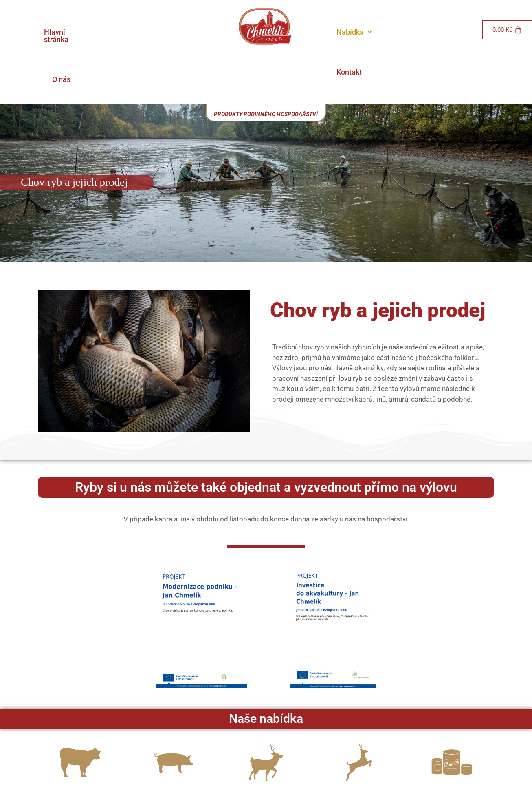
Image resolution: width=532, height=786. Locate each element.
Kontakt (402, 32)
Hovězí (80, 751)
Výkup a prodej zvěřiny (359, 751)
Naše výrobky (452, 751)
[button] (354, 32)
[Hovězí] (80, 715)
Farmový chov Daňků (266, 751)
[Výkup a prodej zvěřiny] (359, 715)
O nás (184, 32)
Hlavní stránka (133, 32)
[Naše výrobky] (452, 715)
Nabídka (354, 32)
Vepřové (173, 751)
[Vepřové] (173, 715)
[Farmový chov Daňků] (266, 715)
